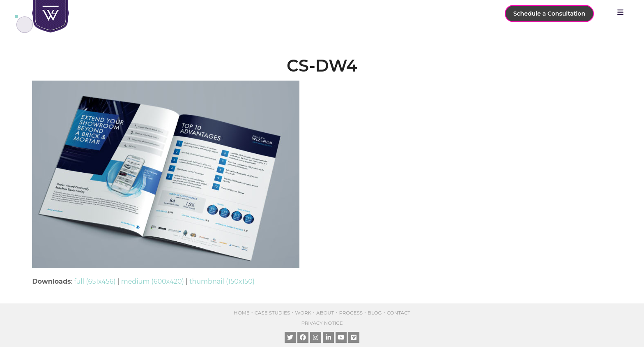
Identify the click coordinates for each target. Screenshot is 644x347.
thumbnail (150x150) (222, 281)
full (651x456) (95, 281)
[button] (622, 12)
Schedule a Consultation (549, 14)
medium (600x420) (153, 281)
